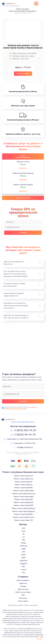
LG (24, 537)
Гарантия (23, 583)
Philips (24, 543)
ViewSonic (24, 561)
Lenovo (24, 570)
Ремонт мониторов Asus (24, 479)
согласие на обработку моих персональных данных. (20, 408)
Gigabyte (24, 564)
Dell (24, 552)
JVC (24, 573)
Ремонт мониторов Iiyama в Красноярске (22, 11)
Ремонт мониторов (22, 9)
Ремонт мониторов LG (24, 485)
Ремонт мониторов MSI (24, 488)
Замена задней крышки (23, 185)
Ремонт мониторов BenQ (24, 502)
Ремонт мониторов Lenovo (24, 517)
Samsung (24, 546)
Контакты (23, 598)
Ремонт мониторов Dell (24, 499)
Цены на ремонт (23, 580)
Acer (24, 528)
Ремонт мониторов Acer (24, 476)
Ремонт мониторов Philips (24, 491)
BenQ (24, 555)
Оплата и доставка (23, 592)
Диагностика (23, 589)
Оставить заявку (23, 74)
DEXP (24, 558)
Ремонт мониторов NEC (24, 514)
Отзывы (23, 586)
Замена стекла (23, 162)
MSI (24, 540)
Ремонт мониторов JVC (24, 520)
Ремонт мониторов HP (24, 482)
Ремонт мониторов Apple (24, 497)
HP (24, 534)
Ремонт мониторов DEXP (24, 505)
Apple (24, 549)
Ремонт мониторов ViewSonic (24, 508)
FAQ (23, 595)
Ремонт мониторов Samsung (24, 494)
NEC (24, 567)
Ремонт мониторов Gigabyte (24, 511)
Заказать (23, 168)
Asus (24, 531)
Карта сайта (23, 601)
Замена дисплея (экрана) (23, 173)
